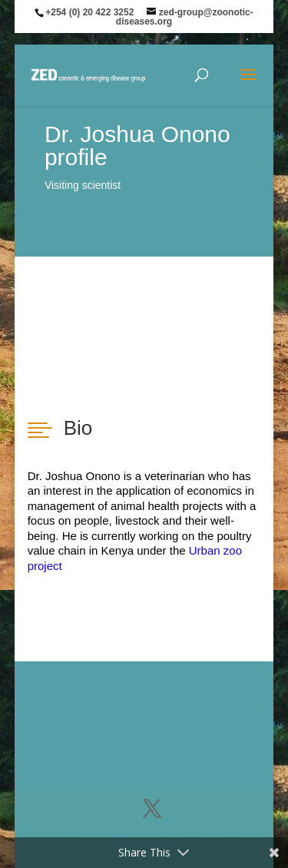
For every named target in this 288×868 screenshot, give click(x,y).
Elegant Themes (142, 834)
